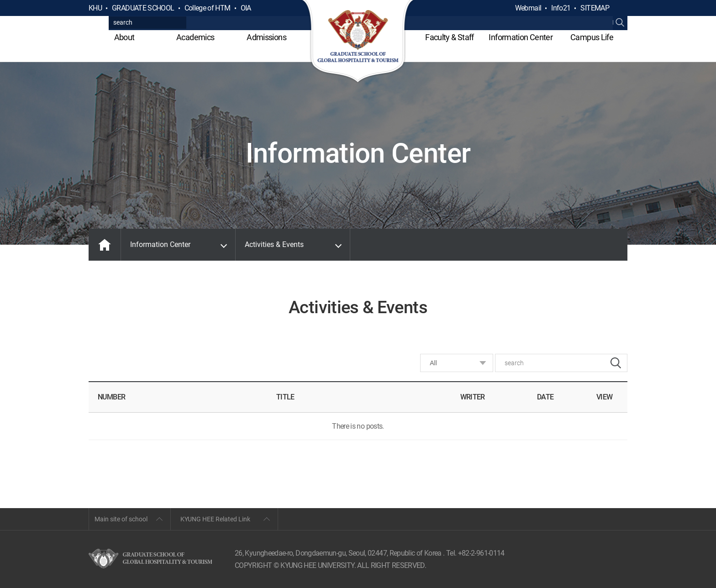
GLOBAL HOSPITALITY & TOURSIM (358, 42)
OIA (246, 8)
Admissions (266, 37)
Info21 (561, 8)
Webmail (528, 8)
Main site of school (121, 519)
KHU (95, 8)
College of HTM (208, 8)
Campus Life (592, 37)
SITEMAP (595, 8)
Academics (195, 37)
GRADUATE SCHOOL (143, 8)
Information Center (520, 37)
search (616, 363)
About (124, 37)
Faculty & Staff (449, 37)
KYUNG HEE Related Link (215, 519)
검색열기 (620, 8)
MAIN (105, 245)
